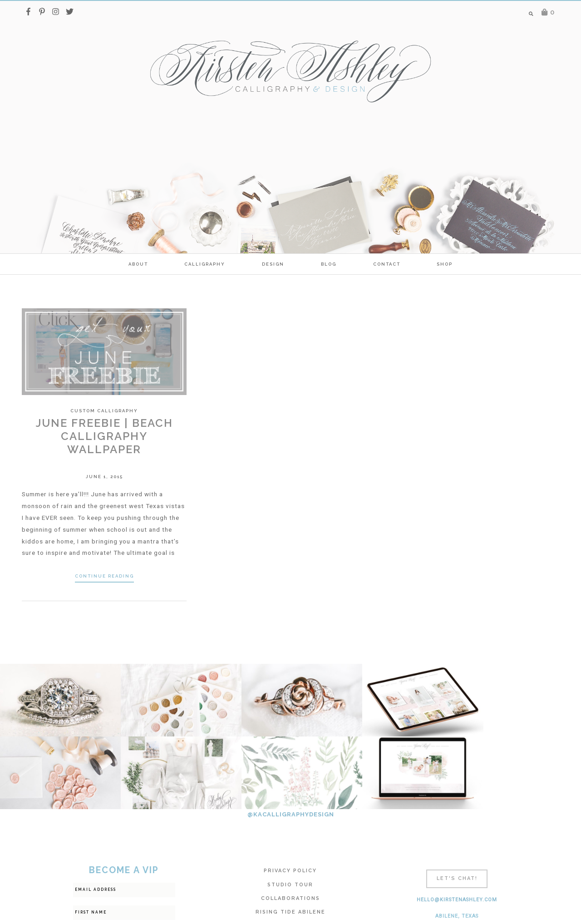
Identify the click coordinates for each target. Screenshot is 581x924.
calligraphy (205, 264)
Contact (387, 264)
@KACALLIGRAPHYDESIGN (291, 742)
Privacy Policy (290, 798)
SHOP (445, 264)
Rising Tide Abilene (290, 839)
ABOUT (138, 264)
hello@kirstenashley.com (457, 827)
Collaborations (290, 826)
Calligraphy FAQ (290, 853)
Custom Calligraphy (104, 411)
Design (273, 264)
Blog (329, 264)
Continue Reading (104, 576)
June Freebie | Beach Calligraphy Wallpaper (104, 436)
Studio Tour (290, 812)
